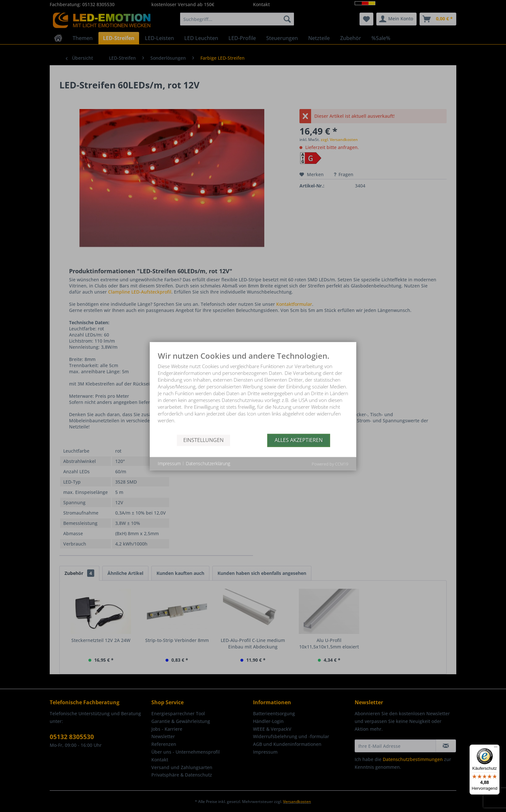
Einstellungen (203, 440)
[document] (253, 392)
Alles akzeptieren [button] (299, 440)
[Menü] (496, 748)
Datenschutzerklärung (208, 463)
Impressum (169, 463)
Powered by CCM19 (330, 464)
